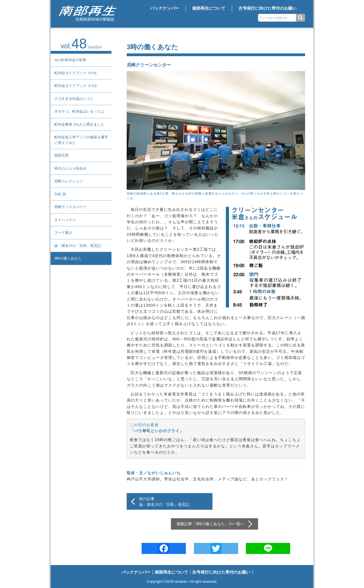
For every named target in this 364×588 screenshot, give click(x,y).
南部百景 (61, 155)
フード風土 (63, 233)
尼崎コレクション (69, 181)
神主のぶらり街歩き (70, 168)
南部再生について (209, 8)
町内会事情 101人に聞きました (79, 124)
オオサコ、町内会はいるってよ (79, 111)
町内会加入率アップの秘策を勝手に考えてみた (81, 140)
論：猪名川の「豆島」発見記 (78, 246)
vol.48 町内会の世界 (70, 60)
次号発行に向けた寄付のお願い (267, 8)
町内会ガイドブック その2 (76, 86)
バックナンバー (165, 8)
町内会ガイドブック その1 (76, 73)
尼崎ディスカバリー (70, 207)
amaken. (182, 581)
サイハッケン (65, 220)
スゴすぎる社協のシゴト (74, 99)
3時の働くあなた (68, 258)
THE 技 (60, 194)
